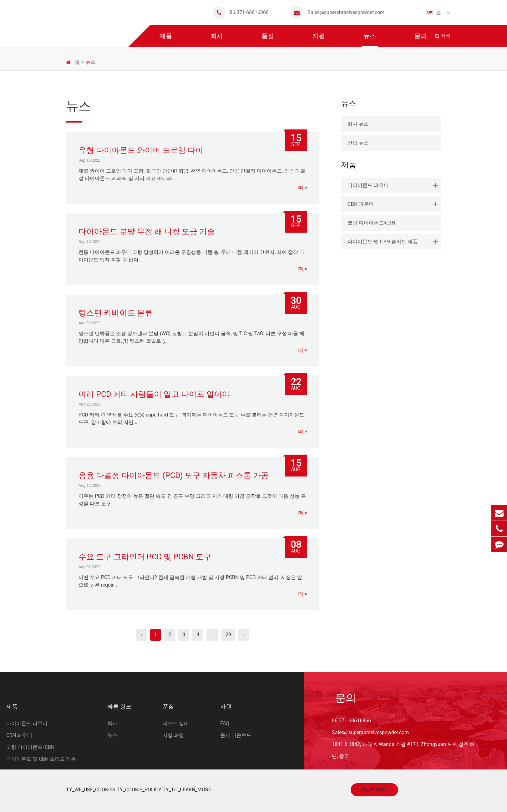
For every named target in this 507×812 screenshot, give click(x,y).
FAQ (225, 723)
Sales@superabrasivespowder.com (337, 13)
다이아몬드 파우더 (394, 185)
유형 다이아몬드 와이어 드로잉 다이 (141, 150)
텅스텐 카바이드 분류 (116, 313)
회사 (217, 40)
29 (228, 635)
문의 (421, 40)
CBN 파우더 (394, 204)
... (212, 635)
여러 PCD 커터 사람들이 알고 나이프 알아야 (154, 394)
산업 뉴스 (358, 143)
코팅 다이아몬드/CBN (371, 223)
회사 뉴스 (358, 124)
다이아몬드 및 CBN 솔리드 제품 (394, 242)
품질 (268, 40)
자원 (319, 40)
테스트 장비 (176, 723)
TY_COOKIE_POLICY (140, 790)
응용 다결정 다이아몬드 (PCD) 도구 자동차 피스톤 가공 (174, 475)
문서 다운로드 (236, 735)
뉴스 (370, 40)
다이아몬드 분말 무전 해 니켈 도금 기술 (147, 232)
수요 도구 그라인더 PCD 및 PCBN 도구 (145, 557)
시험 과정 (173, 735)
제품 (166, 40)
